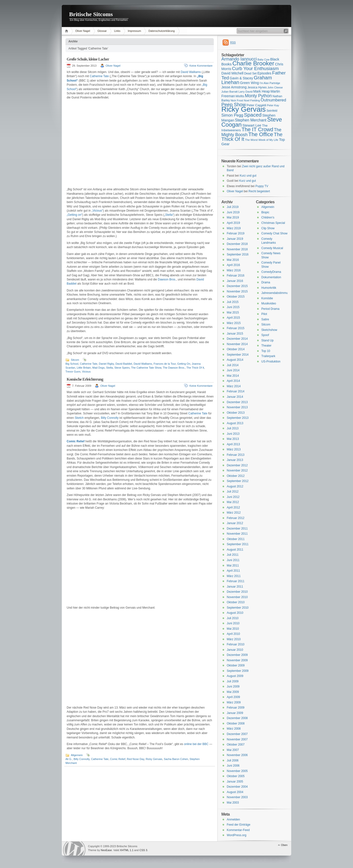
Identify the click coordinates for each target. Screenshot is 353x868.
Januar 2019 (235, 239)
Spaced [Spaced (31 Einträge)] (253, 115)
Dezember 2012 (237, 465)
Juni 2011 (233, 560)
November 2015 (237, 291)
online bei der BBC (196, 744)
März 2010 (234, 639)
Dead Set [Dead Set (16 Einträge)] (250, 73)
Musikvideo (269, 303)
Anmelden (233, 820)
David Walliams (191, 72)
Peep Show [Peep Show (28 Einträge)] (234, 105)
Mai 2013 (233, 439)
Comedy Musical (272, 248)
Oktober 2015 (236, 297)
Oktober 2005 (236, 776)
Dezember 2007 (237, 734)
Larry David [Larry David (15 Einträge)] (245, 92)
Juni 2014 (233, 370)
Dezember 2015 (237, 286)
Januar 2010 (235, 650)
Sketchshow (269, 330)
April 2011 (233, 571)
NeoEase (106, 850)
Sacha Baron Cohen (176, 759)
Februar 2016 (236, 276)
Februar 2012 (236, 518)
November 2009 (237, 660)
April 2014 (233, 381)
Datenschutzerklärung (162, 31)
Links (117, 31)
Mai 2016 (233, 260)
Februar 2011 (236, 581)
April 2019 (233, 223)
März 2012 (234, 513)
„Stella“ (169, 215)
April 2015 (233, 318)
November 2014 (237, 344)
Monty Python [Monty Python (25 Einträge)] (258, 96)
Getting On (184, 364)
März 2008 (234, 729)
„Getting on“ (74, 215)
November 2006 (237, 755)
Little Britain (84, 368)
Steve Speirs (122, 368)
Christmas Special (273, 223)
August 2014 (235, 360)
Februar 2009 (236, 708)
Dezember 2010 (237, 592)
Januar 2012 (235, 523)
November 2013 (237, 407)
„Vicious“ (97, 211)
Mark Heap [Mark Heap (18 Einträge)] (262, 91)
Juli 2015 (233, 302)
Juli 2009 (233, 681)
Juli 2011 (233, 555)
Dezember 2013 (237, 402)
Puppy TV (262, 186)
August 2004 (235, 792)
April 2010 (233, 634)
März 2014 (234, 386)
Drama (266, 282)
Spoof (265, 335)
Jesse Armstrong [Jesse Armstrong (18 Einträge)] (234, 87)
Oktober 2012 (236, 476)
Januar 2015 (235, 334)
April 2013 (233, 444)
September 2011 (238, 544)
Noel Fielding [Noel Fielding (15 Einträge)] (252, 100)
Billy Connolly (110, 418)
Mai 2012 (233, 502)
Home (67, 31)
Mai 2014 (233, 376)
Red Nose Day (135, 759)
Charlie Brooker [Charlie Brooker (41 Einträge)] (253, 63)
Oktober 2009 (236, 665)
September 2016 (238, 254)
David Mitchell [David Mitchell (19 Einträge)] (232, 73)
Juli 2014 (233, 365)
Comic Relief (76, 441)
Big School (72, 364)
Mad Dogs (99, 368)
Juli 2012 (233, 492)
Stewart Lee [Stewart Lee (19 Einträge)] (252, 125)
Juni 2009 (233, 687)
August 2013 (235, 423)
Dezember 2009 (237, 655)
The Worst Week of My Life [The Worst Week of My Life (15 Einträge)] (262, 140)
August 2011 (235, 550)
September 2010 (238, 608)
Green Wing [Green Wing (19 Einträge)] (249, 83)
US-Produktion (271, 362)
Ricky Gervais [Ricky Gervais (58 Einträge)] (244, 109)
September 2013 (238, 418)
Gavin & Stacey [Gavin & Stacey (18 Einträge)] (241, 78)
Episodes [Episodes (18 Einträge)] (264, 73)
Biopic (265, 212)
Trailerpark (268, 356)
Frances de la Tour (164, 364)
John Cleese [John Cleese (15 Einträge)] (275, 87)
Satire (265, 319)
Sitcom (75, 360)
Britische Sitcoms (91, 14)
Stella (110, 368)
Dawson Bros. (167, 279)
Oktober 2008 (236, 723)
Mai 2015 (233, 313)
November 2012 (237, 470)
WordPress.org (237, 835)
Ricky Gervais (154, 759)
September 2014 (238, 355)
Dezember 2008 (237, 718)
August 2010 (235, 613)
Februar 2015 (236, 328)
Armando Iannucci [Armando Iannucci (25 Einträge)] (239, 59)
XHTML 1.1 (127, 850)
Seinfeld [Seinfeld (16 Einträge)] (272, 111)
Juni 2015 (233, 307)
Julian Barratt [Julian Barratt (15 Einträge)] (229, 92)
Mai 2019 (233, 217)
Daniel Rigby (106, 364)
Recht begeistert (259, 191)
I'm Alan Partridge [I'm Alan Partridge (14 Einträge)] (270, 83)
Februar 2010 (236, 644)
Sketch (79, 418)
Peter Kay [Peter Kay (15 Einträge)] (273, 105)
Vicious (86, 372)
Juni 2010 (233, 623)
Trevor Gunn (73, 372)
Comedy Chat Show (274, 233)
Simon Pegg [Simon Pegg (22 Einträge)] (232, 115)
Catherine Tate (99, 76)
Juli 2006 (233, 760)
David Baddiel (124, 364)
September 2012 (238, 481)
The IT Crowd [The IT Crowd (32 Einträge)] (257, 130)
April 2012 (233, 507)
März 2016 (234, 270)
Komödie (267, 298)
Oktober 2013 (236, 413)
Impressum (134, 31)
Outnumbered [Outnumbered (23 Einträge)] (273, 100)
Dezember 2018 (237, 244)
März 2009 (234, 702)
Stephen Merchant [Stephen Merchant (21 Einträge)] (251, 120)
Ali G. (69, 759)
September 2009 (238, 671)
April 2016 (233, 265)
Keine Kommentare (201, 66)
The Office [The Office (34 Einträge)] (261, 134)
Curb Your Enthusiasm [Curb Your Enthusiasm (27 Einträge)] (255, 68)
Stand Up (267, 340)
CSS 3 (143, 850)
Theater (266, 346)
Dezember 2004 (237, 787)
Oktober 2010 (236, 602)
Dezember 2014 (237, 339)
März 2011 (234, 576)
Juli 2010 (233, 618)
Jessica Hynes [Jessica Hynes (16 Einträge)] (257, 87)
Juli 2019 (233, 207)
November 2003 (237, 797)
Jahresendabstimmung (276, 293)
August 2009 (235, 676)
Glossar (102, 31)
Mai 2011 (233, 566)
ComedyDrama (271, 272)
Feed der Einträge (239, 825)
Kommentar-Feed (238, 830)
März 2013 (234, 449)
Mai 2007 (233, 750)
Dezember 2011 (237, 529)
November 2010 (237, 597)
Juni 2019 (233, 212)
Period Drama (270, 309)
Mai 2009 (233, 692)
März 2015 (234, 323)
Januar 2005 (235, 782)
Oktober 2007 (236, 745)
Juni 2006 (233, 766)
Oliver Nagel (83, 31)
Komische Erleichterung (85, 379)
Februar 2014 (236, 391)
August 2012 (235, 486)
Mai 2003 (233, 803)
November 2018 (237, 249)
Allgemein (77, 755)
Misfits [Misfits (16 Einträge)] (240, 96)
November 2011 (237, 534)
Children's (268, 217)
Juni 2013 (233, 434)
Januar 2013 (235, 460)
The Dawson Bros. (174, 368)
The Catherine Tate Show (146, 368)
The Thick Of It (195, 368)
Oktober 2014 (236, 349)
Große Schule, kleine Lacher (88, 59)
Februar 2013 (236, 455)
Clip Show (268, 228)
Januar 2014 (235, 397)
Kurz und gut (248, 176)
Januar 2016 (235, 281)
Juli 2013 (233, 428)
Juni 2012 (233, 497)
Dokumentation (271, 277)
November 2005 (237, 771)
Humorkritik (269, 288)
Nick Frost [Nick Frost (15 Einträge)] (237, 100)
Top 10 (266, 351)
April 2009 (233, 697)
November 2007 (237, 739)
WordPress (74, 849)
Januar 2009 (235, 713)
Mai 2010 (233, 629)
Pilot (264, 314)
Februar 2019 (236, 233)
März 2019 (234, 228)
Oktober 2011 (236, 539)
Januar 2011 (235, 587)
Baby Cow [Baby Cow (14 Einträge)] (264, 60)
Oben (284, 845)
